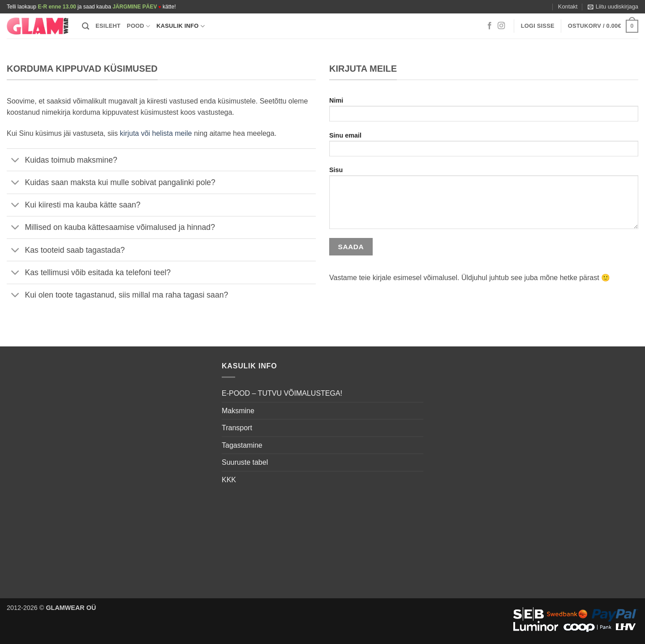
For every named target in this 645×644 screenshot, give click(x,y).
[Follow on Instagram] (501, 26)
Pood (138, 26)
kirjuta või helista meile (156, 133)
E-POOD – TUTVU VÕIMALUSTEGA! (282, 393)
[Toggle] (15, 161)
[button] (613, 7)
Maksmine (238, 411)
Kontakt (568, 6)
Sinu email (484, 147)
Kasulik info (181, 26)
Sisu (484, 201)
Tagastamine (242, 445)
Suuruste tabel (245, 462)
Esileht (108, 26)
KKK (229, 480)
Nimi (484, 112)
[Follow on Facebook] (490, 26)
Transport (237, 428)
